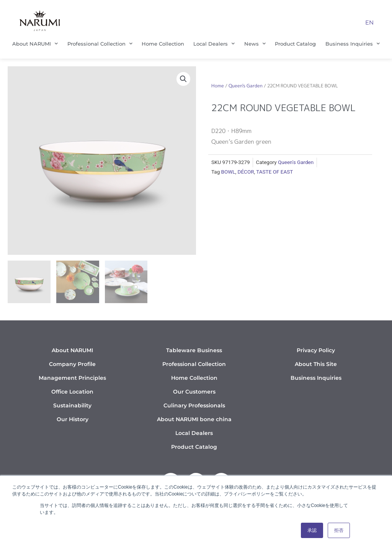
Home (218, 86)
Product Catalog (295, 44)
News (255, 43)
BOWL (228, 172)
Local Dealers (214, 43)
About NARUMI (35, 43)
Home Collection (163, 44)
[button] (183, 79)
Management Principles (72, 378)
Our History (73, 419)
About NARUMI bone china (194, 419)
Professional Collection (100, 43)
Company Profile (72, 364)
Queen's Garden (246, 86)
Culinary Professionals (194, 405)
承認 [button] (312, 530)
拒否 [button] (339, 530)
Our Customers (194, 392)
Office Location (72, 392)
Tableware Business (194, 350)
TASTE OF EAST (274, 172)
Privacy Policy (316, 350)
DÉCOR (246, 172)
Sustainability (72, 405)
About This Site (316, 364)
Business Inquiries (353, 43)
